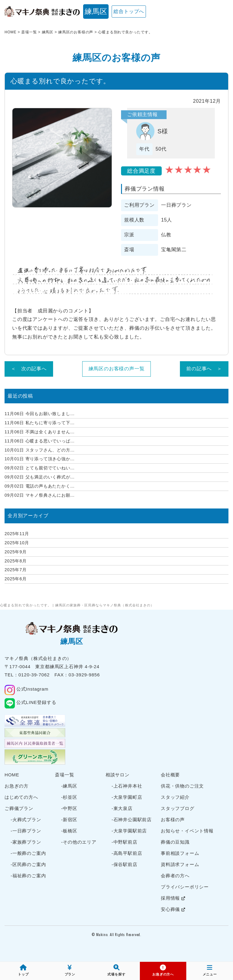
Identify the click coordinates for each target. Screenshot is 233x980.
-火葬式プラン (26, 820)
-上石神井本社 (127, 786)
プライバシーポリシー (185, 887)
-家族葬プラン (26, 842)
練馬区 (96, 11)
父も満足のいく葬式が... (40, 477)
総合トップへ (129, 11)
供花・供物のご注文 (182, 786)
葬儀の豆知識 (175, 842)
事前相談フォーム (180, 853)
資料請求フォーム (180, 864)
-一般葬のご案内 (28, 853)
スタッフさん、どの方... (40, 450)
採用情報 (173, 898)
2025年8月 (16, 561)
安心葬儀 (173, 909)
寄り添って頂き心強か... (40, 459)
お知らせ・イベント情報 (187, 831)
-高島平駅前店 (127, 853)
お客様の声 (173, 820)
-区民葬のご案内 (28, 864)
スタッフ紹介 (175, 797)
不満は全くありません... (40, 432)
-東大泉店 (122, 808)
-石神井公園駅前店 (132, 820)
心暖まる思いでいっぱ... (40, 441)
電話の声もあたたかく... (40, 486)
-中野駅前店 (125, 842)
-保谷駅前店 (125, 864)
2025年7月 (16, 570)
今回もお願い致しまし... (40, 414)
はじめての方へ (21, 797)
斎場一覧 (64, 775)
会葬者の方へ (175, 876)
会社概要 (170, 775)
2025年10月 (17, 543)
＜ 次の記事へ (29, 369)
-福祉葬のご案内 (28, 876)
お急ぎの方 (17, 786)
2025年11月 (17, 534)
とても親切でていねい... (40, 468)
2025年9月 (16, 552)
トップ (23, 970)
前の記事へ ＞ (204, 369)
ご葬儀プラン (19, 808)
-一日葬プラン (26, 831)
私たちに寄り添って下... (40, 423)
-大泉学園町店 (127, 797)
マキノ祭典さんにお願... (40, 495)
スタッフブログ (178, 808)
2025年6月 (16, 579)
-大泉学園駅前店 (129, 831)
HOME (12, 775)
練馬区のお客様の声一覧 (117, 369)
